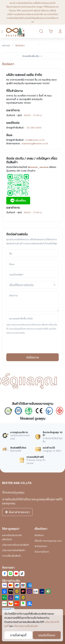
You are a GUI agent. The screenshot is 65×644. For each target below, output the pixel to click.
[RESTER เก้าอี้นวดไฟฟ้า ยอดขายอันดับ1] (15, 31)
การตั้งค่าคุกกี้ (18, 635)
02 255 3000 (34, 127)
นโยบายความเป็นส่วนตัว (26, 626)
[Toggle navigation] (3, 31)
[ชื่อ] (32, 253)
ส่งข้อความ (33, 357)
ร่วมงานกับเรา (42, 551)
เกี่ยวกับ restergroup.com (48, 540)
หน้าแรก (6, 45)
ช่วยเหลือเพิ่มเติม (32, 56)
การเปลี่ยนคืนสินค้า (12, 556)
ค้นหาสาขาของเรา (17, 512)
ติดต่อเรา (39, 535)
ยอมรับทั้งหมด (47, 635)
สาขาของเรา (41, 546)
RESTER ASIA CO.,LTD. (17, 483)
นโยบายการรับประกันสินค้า (16, 545)
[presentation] (32, 344)
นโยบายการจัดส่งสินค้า (14, 550)
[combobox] (32, 285)
